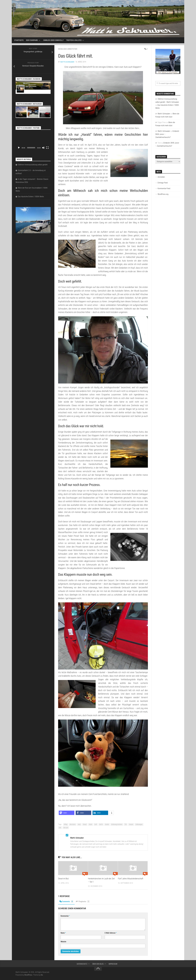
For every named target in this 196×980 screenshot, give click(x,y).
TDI (126, 824)
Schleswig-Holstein (117, 824)
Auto (79, 824)
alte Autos (73, 824)
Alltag (66, 824)
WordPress (28, 975)
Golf (96, 824)
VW (60, 828)
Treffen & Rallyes (74, 40)
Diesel (85, 824)
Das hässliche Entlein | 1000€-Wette (31, 197)
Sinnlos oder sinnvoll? (53, 40)
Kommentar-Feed (164, 188)
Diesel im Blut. (64, 878)
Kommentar (65, 916)
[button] (67, 813)
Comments (67, 901)
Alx (42, 975)
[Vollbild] (47, 148)
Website (63, 941)
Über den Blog (98, 964)
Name (63, 933)
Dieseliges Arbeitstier (68, 49)
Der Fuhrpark (32, 40)
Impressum (113, 964)
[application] (33, 140)
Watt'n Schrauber (68, 62)
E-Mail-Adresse (111, 933)
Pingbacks (84, 901)
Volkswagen (139, 824)
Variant (131, 824)
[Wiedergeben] (19, 148)
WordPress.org (163, 194)
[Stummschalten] (43, 148)
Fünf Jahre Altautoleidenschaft (130, 878)
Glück (90, 824)
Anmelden (161, 177)
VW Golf (66, 828)
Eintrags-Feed (163, 183)
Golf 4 (101, 824)
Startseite (19, 40)
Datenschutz (82, 964)
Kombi (107, 824)
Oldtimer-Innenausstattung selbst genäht (33, 165)
